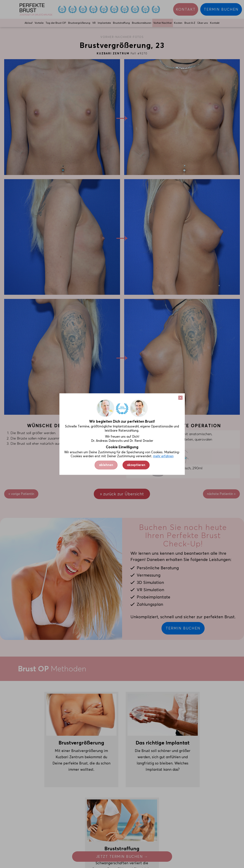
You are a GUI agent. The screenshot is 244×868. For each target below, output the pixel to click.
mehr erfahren (163, 456)
